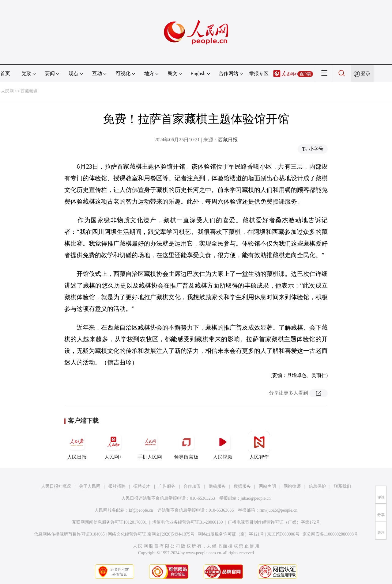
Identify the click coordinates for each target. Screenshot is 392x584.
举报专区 (259, 73)
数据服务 (242, 486)
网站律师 (292, 486)
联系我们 (342, 486)
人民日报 (77, 445)
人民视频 (223, 445)
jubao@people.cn (256, 498)
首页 (5, 73)
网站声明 (267, 486)
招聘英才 (142, 486)
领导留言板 (186, 445)
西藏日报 (228, 140)
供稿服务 (217, 486)
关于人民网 (90, 486)
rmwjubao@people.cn (278, 510)
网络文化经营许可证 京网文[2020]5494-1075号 (151, 534)
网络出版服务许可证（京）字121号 (231, 534)
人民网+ (113, 445)
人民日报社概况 (56, 486)
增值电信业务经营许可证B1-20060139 (188, 522)
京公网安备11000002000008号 (330, 534)
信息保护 (317, 486)
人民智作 (259, 445)
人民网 (7, 91)
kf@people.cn (141, 510)
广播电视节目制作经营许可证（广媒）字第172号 (274, 522)
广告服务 (167, 486)
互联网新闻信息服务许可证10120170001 (109, 522)
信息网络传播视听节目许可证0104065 (69, 534)
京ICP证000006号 (283, 534)
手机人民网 (150, 445)
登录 (366, 73)
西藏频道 (29, 91)
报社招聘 (117, 486)
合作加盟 (192, 486)
